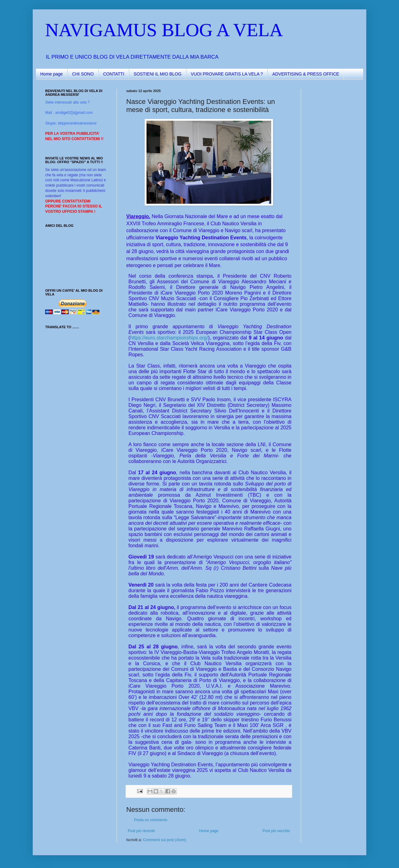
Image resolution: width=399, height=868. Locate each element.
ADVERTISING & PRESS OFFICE (305, 74)
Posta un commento (151, 820)
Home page (51, 74)
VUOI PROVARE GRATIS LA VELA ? (227, 74)
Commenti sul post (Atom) (164, 840)
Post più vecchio (276, 831)
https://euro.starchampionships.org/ (169, 338)
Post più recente (141, 831)
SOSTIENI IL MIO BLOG (158, 74)
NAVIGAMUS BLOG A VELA (164, 30)
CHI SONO (83, 74)
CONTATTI (114, 74)
